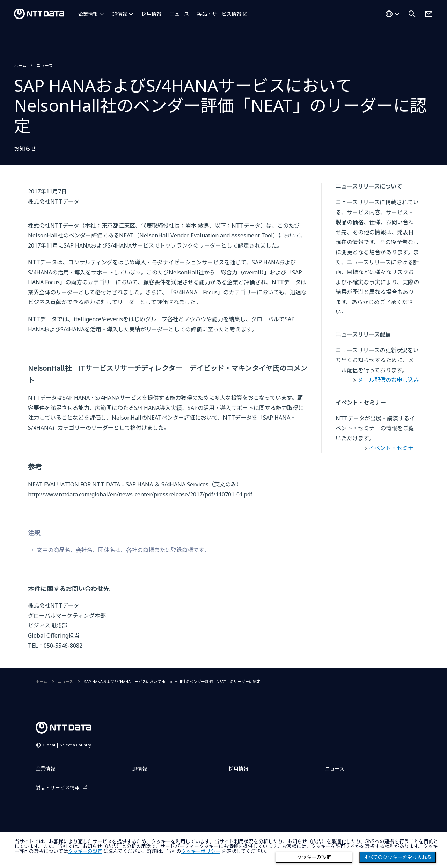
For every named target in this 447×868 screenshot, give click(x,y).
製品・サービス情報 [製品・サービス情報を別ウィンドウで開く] (219, 14)
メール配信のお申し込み (388, 380)
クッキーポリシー (201, 851)
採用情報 (152, 14)
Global (67, 745)
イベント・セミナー (394, 448)
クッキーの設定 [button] (85, 851)
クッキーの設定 (314, 857)
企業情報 (88, 14)
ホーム (20, 65)
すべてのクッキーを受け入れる (398, 857)
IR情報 (120, 14)
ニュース (179, 14)
